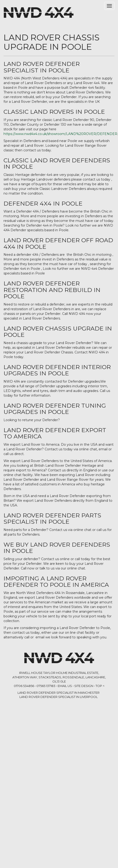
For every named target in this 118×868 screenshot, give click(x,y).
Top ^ (100, 686)
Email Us (65, 686)
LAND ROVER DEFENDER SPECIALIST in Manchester (59, 693)
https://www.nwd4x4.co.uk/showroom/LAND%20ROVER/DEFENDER (60, 134)
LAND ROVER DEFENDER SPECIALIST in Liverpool (59, 697)
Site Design (84, 686)
